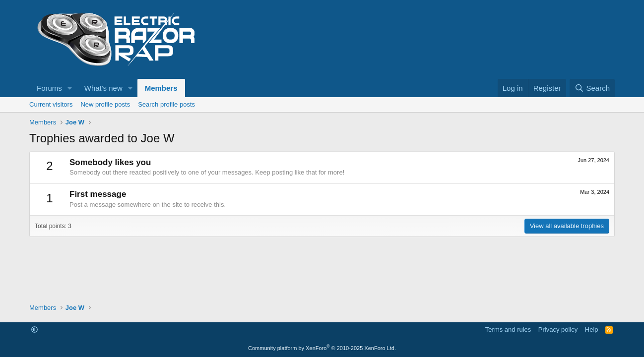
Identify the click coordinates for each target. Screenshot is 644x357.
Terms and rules (508, 329)
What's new (103, 88)
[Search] (592, 88)
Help (592, 329)
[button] (70, 88)
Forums (49, 88)
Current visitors (51, 104)
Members (161, 88)
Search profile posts (166, 104)
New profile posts (105, 104)
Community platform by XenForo (322, 348)
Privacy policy (558, 329)
